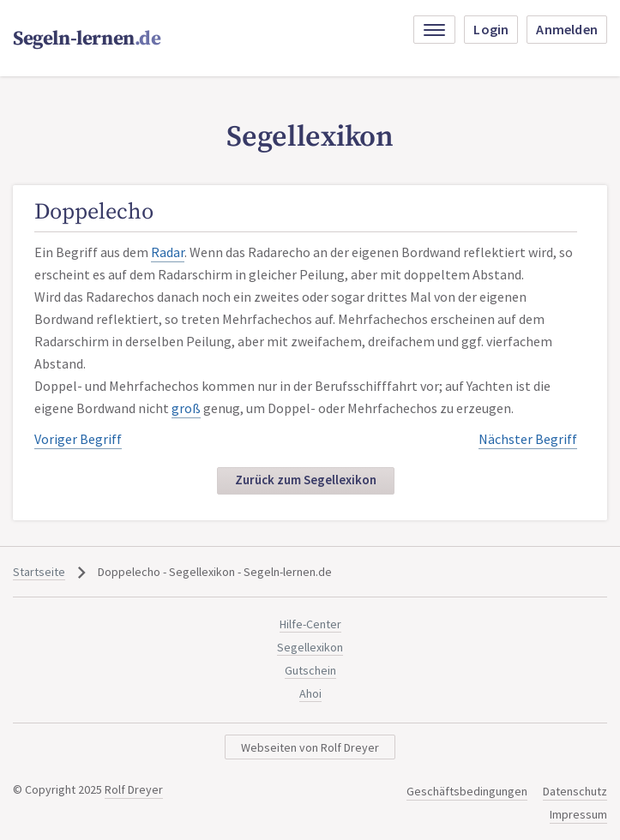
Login (491, 29)
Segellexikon (310, 647)
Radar (168, 252)
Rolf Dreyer (134, 789)
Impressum (578, 814)
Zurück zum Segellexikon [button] (306, 480)
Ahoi (310, 693)
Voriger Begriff (78, 439)
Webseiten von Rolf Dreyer (310, 747)
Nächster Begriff (528, 439)
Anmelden (567, 29)
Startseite (39, 572)
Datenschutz (575, 791)
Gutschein (310, 670)
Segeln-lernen (87, 39)
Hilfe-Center (310, 624)
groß (186, 408)
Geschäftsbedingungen (467, 791)
